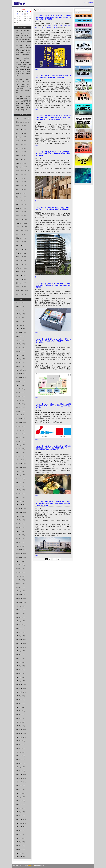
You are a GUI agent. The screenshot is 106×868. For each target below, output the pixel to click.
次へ (59, 559)
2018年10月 (19, 647)
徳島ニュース (19, 257)
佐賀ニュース (19, 272)
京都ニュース (19, 219)
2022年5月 (19, 486)
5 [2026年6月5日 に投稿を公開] (25, 14)
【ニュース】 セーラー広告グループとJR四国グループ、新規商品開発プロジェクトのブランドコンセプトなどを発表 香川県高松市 (53, 406)
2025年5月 (19, 351)
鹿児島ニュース (20, 290)
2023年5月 (19, 441)
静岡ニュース (19, 186)
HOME (86, 3)
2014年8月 (19, 834)
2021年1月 (19, 546)
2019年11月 (19, 599)
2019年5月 (19, 621)
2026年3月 (19, 314)
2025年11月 (19, 329)
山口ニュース (19, 242)
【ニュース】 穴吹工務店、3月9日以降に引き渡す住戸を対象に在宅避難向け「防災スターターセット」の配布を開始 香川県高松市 (53, 285)
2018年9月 (19, 651)
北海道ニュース (20, 122)
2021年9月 (19, 516)
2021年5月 (19, 531)
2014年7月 (19, 838)
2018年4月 (19, 670)
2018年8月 (19, 655)
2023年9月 (19, 426)
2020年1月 (19, 591)
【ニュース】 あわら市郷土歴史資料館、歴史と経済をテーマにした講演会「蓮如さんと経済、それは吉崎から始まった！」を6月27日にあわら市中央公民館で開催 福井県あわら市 (24, 103)
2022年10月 (19, 468)
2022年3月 (19, 494)
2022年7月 (19, 479)
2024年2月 (19, 408)
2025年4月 (19, 355)
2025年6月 (19, 348)
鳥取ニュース (19, 246)
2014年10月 (19, 827)
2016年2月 (19, 767)
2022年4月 (19, 490)
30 (54, 559)
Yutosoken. (31, 866)
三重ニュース (19, 212)
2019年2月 (19, 632)
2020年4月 (19, 580)
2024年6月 (19, 393)
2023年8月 (19, 430)
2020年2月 (19, 587)
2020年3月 (19, 584)
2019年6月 (19, 617)
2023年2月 (19, 452)
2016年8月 (19, 745)
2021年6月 (19, 527)
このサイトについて (21, 118)
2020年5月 (19, 576)
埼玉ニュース (19, 160)
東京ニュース (19, 167)
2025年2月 (19, 363)
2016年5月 (19, 756)
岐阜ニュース (19, 193)
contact (91, 3)
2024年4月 (19, 400)
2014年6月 (19, 842)
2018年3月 (19, 673)
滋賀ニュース (19, 208)
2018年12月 (19, 640)
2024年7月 (19, 389)
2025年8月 (19, 340)
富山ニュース (19, 197)
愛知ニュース (19, 189)
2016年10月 (19, 737)
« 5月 (15, 25)
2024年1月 (19, 411)
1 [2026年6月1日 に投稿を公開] (15, 14)
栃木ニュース (19, 152)
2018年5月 (19, 666)
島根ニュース (19, 249)
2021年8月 (19, 520)
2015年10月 (19, 782)
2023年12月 (19, 415)
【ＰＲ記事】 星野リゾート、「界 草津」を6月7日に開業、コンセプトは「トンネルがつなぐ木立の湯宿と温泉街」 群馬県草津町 (23, 50)
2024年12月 (19, 370)
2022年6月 (19, 482)
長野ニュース (19, 178)
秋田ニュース (19, 130)
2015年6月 (19, 797)
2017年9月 (19, 696)
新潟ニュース (19, 174)
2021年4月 (19, 535)
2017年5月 (19, 711)
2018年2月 (19, 677)
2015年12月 (19, 774)
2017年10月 (19, 692)
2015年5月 (19, 801)
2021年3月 (19, 539)
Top (35, 10)
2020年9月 (19, 561)
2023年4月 (19, 445)
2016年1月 (19, 771)
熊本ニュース (19, 283)
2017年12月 (19, 685)
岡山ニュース (19, 234)
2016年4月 (19, 760)
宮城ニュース (19, 137)
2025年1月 (19, 366)
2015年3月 (19, 808)
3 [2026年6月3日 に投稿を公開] (20, 14)
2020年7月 (19, 569)
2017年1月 (19, 726)
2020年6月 (19, 572)
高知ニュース (19, 264)
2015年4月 (19, 804)
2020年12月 (19, 550)
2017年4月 (19, 715)
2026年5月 (19, 306)
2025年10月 (19, 333)
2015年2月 (19, 812)
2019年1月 (19, 636)
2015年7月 (19, 793)
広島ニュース (19, 238)
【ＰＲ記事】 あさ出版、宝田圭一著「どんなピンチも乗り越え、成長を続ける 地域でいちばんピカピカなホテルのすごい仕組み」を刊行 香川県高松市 (53, 17)
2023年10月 (19, 423)
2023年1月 (19, 456)
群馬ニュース (19, 148)
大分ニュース (19, 279)
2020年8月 (19, 565)
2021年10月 (19, 512)
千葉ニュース (19, 163)
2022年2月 (19, 497)
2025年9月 (19, 336)
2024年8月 (19, 385)
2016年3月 (19, 763)
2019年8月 (19, 610)
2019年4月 (19, 625)
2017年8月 (19, 700)
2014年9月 (19, 831)
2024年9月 (19, 381)
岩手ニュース (19, 133)
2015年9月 (19, 786)
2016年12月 (19, 730)
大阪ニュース (19, 223)
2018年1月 (19, 681)
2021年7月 (19, 524)
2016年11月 (19, 733)
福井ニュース (19, 204)
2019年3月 (19, 628)
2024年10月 (19, 378)
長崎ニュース (19, 276)
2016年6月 (19, 752)
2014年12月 (19, 819)
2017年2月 (19, 722)
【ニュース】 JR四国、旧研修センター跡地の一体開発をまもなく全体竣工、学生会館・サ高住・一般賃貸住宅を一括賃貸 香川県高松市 (53, 341)
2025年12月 (19, 325)
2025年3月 (19, 359)
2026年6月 (19, 303)
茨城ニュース (19, 156)
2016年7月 (19, 748)
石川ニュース (19, 201)
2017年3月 (19, 718)
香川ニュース (41, 10)
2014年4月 (19, 849)
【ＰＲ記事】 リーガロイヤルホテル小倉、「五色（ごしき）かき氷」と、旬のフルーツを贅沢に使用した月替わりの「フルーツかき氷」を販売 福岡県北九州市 (23, 86)
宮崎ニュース (19, 287)
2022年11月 (19, 464)
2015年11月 (19, 778)
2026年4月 (19, 310)
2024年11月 (19, 374)
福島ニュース (19, 144)
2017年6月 (19, 707)
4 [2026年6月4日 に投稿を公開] (23, 14)
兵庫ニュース (19, 227)
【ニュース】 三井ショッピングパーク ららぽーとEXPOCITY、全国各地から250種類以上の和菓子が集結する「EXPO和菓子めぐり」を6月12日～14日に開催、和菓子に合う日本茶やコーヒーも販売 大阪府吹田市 (24, 67)
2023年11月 (19, 419)
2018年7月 (19, 658)
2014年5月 (19, 846)
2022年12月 (19, 460)
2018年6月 (19, 662)
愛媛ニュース (19, 261)
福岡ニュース (19, 268)
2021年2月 (19, 542)
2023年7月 (19, 434)
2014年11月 (19, 823)
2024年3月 (19, 404)
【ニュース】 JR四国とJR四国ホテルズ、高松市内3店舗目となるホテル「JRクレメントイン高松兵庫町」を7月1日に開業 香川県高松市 (54, 154)
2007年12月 (19, 857)
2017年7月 (19, 703)
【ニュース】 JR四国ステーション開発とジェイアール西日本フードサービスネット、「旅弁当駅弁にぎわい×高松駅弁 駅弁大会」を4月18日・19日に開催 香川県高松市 (53, 118)
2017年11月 (19, 688)
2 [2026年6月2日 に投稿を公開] (17, 14)
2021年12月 (19, 505)
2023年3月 (19, 449)
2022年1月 (19, 501)
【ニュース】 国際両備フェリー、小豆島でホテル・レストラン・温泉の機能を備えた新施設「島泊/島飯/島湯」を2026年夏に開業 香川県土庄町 (53, 504)
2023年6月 (19, 438)
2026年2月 (19, 318)
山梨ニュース (19, 182)
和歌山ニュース (20, 231)
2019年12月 (19, 595)
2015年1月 (19, 816)
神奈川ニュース (20, 171)
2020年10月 (19, 557)
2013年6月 (19, 853)
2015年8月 (19, 790)
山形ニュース (19, 141)
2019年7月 (19, 614)
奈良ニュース (19, 216)
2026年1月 (19, 321)
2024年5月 (19, 396)
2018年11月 (19, 644)
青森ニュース (19, 126)
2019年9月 (19, 606)
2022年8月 (19, 475)
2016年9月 (19, 741)
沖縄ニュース (19, 294)
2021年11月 (19, 509)
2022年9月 (19, 471)
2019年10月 (19, 602)
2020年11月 (19, 554)
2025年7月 (19, 344)
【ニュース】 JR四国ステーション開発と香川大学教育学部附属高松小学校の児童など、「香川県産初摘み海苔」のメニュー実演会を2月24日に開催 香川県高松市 (53, 448)
